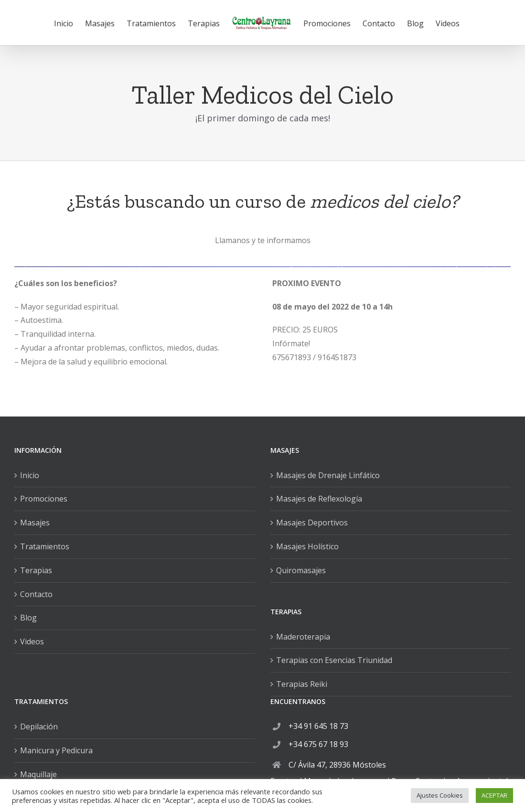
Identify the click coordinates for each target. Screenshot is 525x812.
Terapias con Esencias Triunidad (334, 660)
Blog (28, 618)
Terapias (36, 570)
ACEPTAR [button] (494, 795)
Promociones (44, 499)
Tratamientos (45, 546)
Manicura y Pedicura (56, 750)
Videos (32, 641)
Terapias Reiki (302, 684)
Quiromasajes (301, 570)
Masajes (35, 523)
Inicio (30, 475)
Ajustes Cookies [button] (440, 795)
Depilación (39, 727)
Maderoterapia (303, 637)
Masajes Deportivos (312, 523)
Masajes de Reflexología (319, 499)
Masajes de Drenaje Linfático (328, 475)
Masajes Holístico (307, 546)
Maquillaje (38, 774)
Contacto (36, 594)
